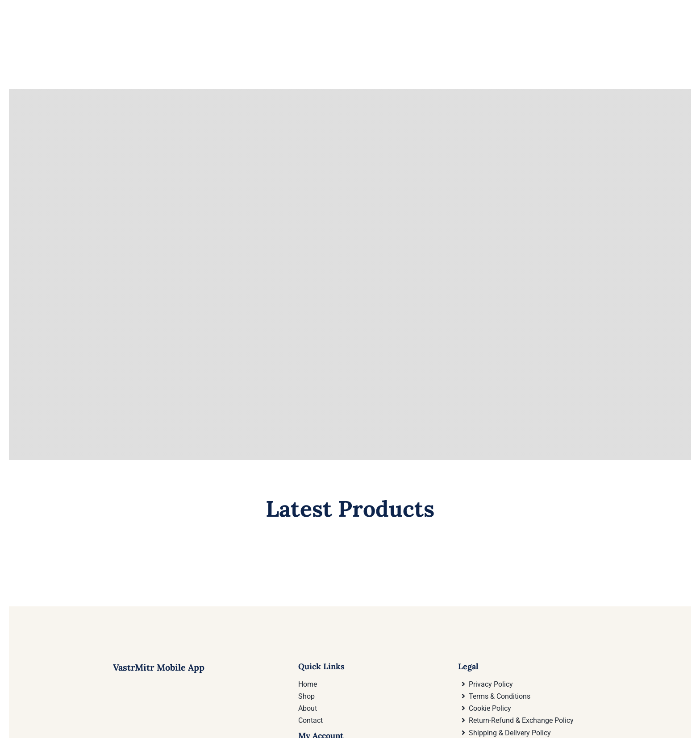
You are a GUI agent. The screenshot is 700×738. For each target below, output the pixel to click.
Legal (468, 613)
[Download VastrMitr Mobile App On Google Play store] (98, 705)
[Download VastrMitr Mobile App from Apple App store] (218, 705)
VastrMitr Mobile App (159, 614)
